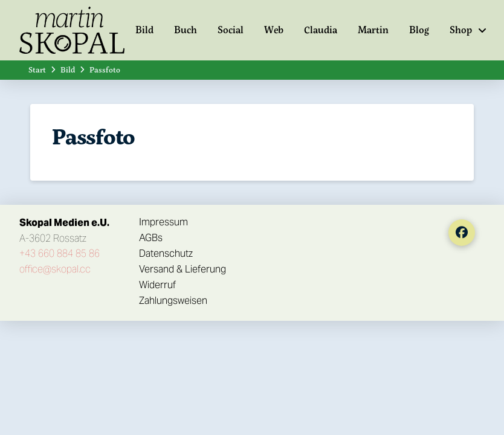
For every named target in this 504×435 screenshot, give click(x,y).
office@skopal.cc (55, 269)
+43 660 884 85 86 (60, 253)
